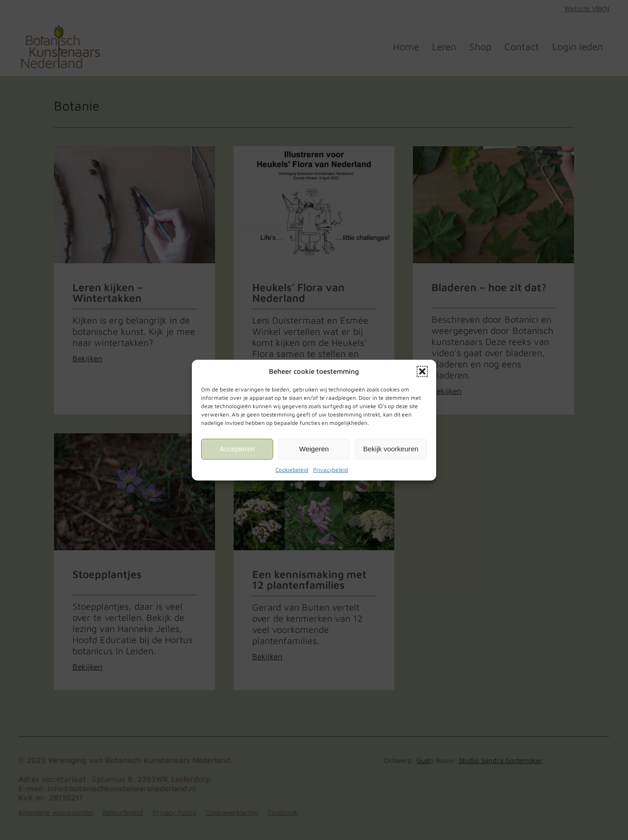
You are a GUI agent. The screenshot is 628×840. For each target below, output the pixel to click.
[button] (422, 371)
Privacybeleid (330, 469)
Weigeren (314, 449)
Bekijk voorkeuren (391, 449)
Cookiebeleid (292, 469)
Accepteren (237, 449)
